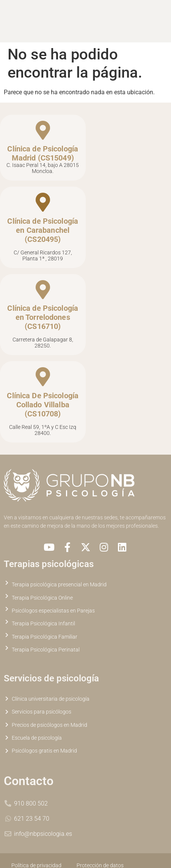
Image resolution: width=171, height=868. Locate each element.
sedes (111, 518)
